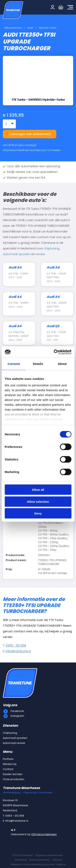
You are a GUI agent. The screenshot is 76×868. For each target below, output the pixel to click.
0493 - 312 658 (16, 645)
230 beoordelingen (44, 834)
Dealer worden (13, 774)
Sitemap (57, 860)
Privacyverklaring (40, 860)
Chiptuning (10, 733)
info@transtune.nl (18, 651)
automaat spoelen (17, 254)
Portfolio (8, 759)
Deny (38, 513)
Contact (8, 769)
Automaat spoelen (15, 738)
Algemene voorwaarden (49, 855)
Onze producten (14, 779)
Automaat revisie (14, 743)
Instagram (17, 716)
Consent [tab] (14, 364)
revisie (40, 254)
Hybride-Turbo (47, 28)
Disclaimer (21, 860)
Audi (30, 28)
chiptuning (52, 248)
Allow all (38, 490)
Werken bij (10, 764)
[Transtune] (13, 10)
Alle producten (13, 28)
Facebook (17, 711)
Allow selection (38, 501)
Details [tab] (38, 364)
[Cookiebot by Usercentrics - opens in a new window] (54, 352)
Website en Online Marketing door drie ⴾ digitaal (38, 864)
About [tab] (62, 364)
